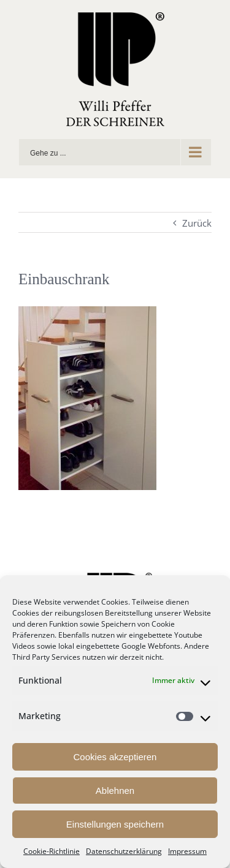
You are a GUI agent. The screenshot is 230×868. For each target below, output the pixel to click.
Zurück (197, 223)
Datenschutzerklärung (124, 851)
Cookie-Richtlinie (52, 851)
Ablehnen (115, 791)
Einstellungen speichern (115, 824)
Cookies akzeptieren (115, 757)
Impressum (187, 851)
